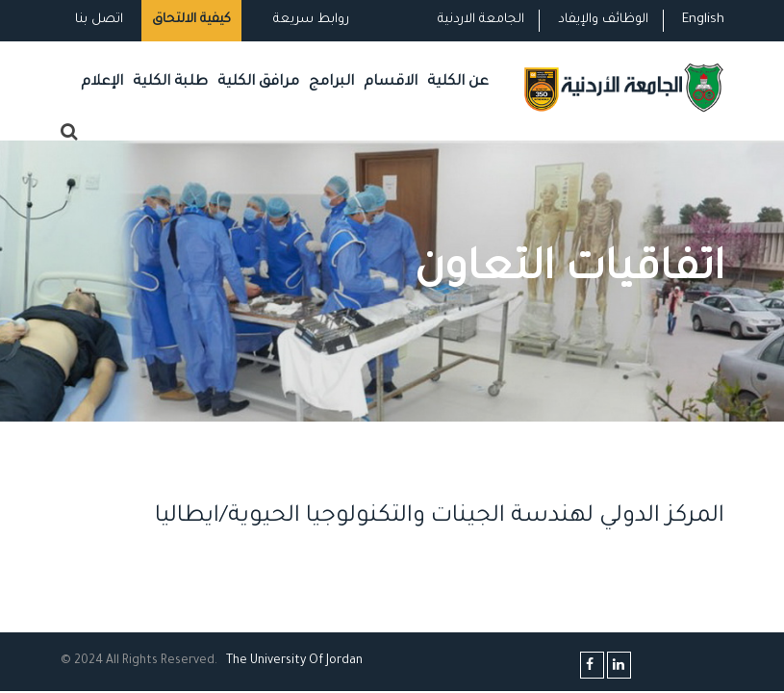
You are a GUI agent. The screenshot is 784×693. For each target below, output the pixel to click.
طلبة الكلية (170, 82)
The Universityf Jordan (294, 661)
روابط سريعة (309, 20)
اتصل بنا (99, 20)
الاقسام (391, 82)
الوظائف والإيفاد (603, 20)
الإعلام (102, 82)
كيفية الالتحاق (191, 20)
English (703, 20)
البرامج (331, 82)
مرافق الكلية (258, 82)
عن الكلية (458, 82)
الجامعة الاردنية (481, 20)
